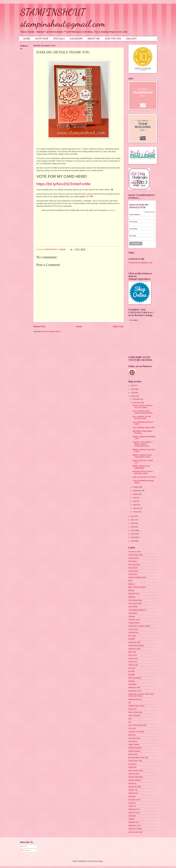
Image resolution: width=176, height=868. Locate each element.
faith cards (132, 652)
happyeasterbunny (135, 699)
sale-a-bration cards (136, 771)
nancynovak (133, 741)
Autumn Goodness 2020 (137, 577)
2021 (133, 520)
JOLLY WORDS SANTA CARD (144, 428)
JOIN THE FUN (113, 39)
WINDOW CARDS (135, 829)
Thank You (132, 806)
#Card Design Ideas (136, 555)
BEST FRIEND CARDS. (137, 587)
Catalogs (132, 616)
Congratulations (134, 623)
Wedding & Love (134, 826)
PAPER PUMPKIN (135, 748)
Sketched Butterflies (136, 777)
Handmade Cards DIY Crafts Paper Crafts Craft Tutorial (141, 695)
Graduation (133, 684)
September (137, 491)
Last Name (133, 229)
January (136, 512)
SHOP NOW (42, 39)
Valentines (132, 816)
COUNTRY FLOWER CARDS (139, 626)
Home (79, 327)
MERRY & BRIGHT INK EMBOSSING (141, 467)
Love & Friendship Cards (137, 725)
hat (130, 703)
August (136, 494)
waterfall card (133, 822)
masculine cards (134, 738)
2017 (133, 534)
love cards (132, 728)
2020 (133, 523)
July (135, 498)
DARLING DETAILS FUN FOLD (144, 477)
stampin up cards (135, 787)
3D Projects (133, 561)
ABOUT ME (94, 39)
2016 (133, 538)
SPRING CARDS (135, 780)
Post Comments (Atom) (52, 332)
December (137, 399)
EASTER (132, 639)
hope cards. (133, 709)
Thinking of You (134, 809)
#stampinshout (134, 558)
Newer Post (39, 327)
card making (133, 607)
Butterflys (132, 597)
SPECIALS (59, 39)
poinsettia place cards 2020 (138, 758)
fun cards (132, 668)
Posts (24, 846)
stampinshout (133, 793)
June (135, 501)
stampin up (133, 784)
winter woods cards (135, 832)
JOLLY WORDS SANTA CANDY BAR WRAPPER (143, 412)
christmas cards (134, 620)
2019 (133, 527)
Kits (130, 722)
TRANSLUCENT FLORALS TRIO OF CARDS (142, 407)
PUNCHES (132, 767)
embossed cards (134, 642)
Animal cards (133, 571)
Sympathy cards (134, 800)
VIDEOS (132, 819)
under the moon (134, 813)
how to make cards (135, 712)
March (135, 505)
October (136, 487)
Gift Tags (132, 681)
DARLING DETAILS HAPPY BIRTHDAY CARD (143, 473)
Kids (130, 719)
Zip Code (133, 236)
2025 (133, 389)
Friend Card (133, 662)
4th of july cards (134, 565)
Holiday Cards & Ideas (137, 706)
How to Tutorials (134, 716)
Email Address (135, 215)
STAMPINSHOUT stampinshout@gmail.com (63, 18)
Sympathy (132, 797)
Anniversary (133, 574)
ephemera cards (134, 649)
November (137, 403)
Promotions (133, 764)
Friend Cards (133, 665)
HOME (27, 39)
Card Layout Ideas (135, 603)
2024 (133, 393)
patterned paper (134, 751)
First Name (133, 222)
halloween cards (134, 688)
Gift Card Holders (135, 678)
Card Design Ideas (135, 600)
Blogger (100, 861)
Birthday (131, 590)
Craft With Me (133, 633)
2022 (133, 516)
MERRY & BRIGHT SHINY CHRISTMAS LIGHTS (142, 456)
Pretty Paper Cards (135, 761)
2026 (133, 386)
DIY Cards (132, 636)
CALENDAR (76, 39)
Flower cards (133, 659)
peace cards (133, 754)
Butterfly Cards (134, 594)
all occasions (133, 568)
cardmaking (133, 613)
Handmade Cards (135, 691)
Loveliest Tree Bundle (136, 732)
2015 (133, 541)
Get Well (132, 675)
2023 (133, 396)
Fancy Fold (133, 655)
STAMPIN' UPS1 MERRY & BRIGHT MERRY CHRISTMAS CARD (143, 444)
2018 (133, 530)
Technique (132, 803)
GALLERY (131, 39)
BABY (131, 581)
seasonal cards (134, 774)
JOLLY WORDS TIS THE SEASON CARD (142, 418)
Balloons (132, 584)
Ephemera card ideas (136, 646)
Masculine (132, 735)
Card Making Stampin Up (138, 610)
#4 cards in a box (135, 552)
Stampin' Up (133, 790)
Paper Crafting (134, 745)
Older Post (118, 327)
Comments (26, 850)
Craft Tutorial (133, 629)
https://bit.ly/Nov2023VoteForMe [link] (64, 184)
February (136, 508)
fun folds (132, 671)
